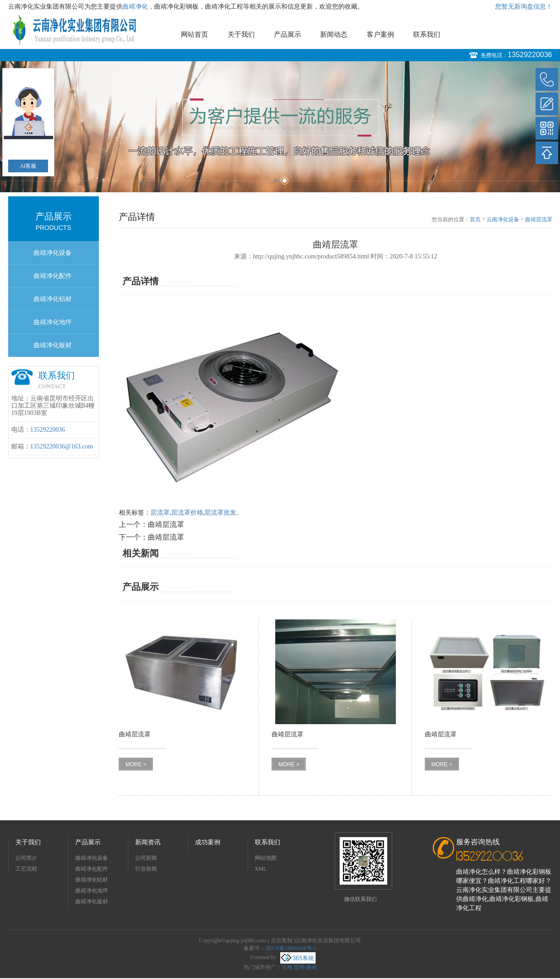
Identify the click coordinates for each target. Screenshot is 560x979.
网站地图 (266, 858)
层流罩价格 (187, 513)
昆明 (299, 967)
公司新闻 (146, 858)
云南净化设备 (503, 219)
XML (261, 869)
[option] (280, 127)
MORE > (136, 765)
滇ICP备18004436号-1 (291, 948)
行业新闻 (146, 869)
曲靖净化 (135, 7)
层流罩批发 (220, 513)
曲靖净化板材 (53, 345)
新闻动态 (334, 34)
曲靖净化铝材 (53, 299)
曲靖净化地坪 (53, 322)
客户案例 (380, 34)
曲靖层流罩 (539, 219)
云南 (287, 967)
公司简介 (26, 858)
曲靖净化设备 (53, 253)
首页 (475, 219)
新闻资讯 (148, 842)
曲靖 (312, 967)
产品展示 (287, 34)
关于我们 (241, 34)
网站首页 (195, 34)
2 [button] (285, 181)
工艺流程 (26, 869)
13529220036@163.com (62, 446)
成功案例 (208, 842)
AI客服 (28, 166)
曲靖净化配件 (53, 276)
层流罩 (160, 513)
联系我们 (427, 34)
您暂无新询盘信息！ (524, 7)
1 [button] (276, 181)
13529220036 (530, 55)
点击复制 (282, 940)
